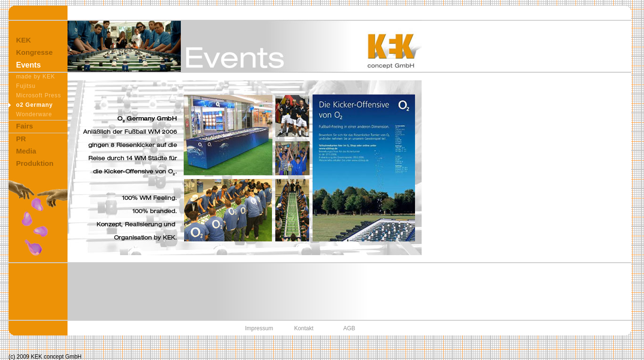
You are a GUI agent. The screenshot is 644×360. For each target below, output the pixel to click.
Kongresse (34, 52)
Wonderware (34, 114)
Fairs (25, 126)
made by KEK (36, 77)
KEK (24, 40)
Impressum (259, 328)
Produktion (35, 163)
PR (21, 139)
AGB (349, 328)
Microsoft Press (38, 95)
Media (26, 151)
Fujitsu (26, 86)
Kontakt (304, 328)
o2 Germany (34, 105)
